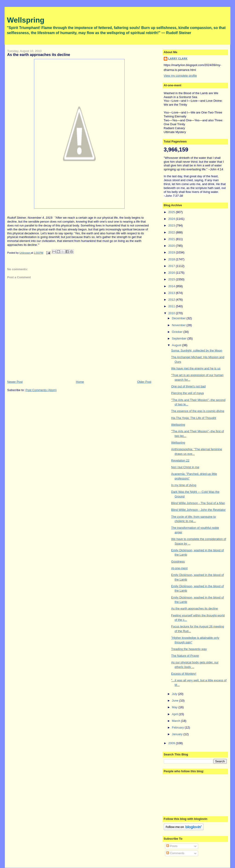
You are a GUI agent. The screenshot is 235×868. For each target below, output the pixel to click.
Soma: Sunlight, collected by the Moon (197, 350)
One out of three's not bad (188, 386)
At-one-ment (179, 568)
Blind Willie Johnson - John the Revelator (198, 510)
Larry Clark (178, 59)
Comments (175, 853)
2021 (172, 239)
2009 (172, 743)
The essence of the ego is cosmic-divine (198, 411)
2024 (172, 219)
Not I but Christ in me (185, 467)
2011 (172, 306)
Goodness (178, 562)
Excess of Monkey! (184, 674)
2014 (172, 286)
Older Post (144, 382)
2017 (172, 266)
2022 (172, 232)
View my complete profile (180, 76)
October (178, 332)
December (179, 318)
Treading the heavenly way (189, 649)
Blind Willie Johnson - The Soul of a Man (198, 503)
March (177, 721)
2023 (172, 225)
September (180, 338)
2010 (172, 313)
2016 (172, 273)
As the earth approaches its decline (194, 608)
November (179, 325)
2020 (172, 246)
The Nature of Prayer (185, 656)
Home (80, 382)
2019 (172, 252)
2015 (172, 279)
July (175, 694)
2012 (172, 300)
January (178, 734)
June (176, 701)
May (175, 707)
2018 (172, 259)
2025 (172, 212)
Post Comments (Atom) (41, 390)
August (177, 345)
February (178, 727)
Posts (172, 846)
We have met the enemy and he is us (196, 368)
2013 (172, 293)
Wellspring (26, 20)
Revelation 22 (180, 460)
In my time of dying (184, 485)
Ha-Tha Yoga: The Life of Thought (193, 418)
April (175, 714)
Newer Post (15, 382)
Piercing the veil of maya (187, 393)
